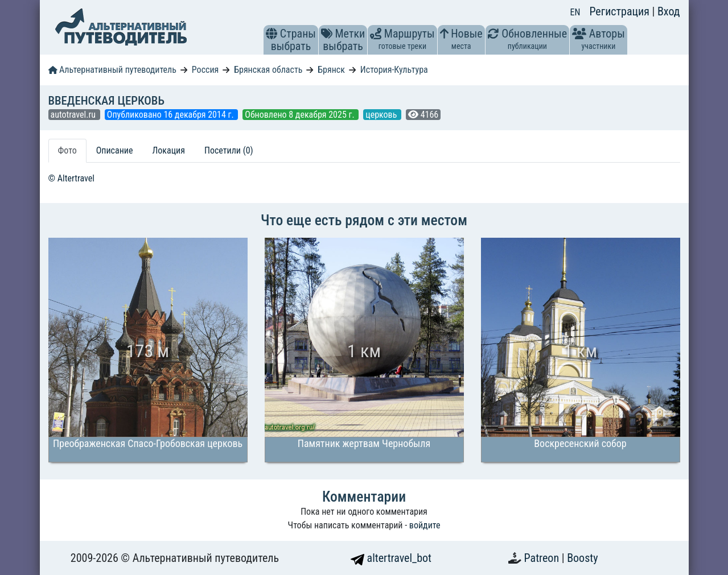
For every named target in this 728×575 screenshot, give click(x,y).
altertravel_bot (391, 558)
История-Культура (394, 70)
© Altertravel (71, 178)
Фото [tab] (67, 150)
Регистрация (620, 11)
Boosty (582, 558)
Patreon (543, 558)
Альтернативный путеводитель (112, 70)
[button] (272, 34)
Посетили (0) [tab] (229, 150)
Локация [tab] (168, 150)
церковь (382, 115)
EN (575, 12)
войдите (425, 525)
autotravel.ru (74, 115)
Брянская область (268, 70)
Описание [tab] (115, 150)
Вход (669, 11)
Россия (205, 70)
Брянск (331, 70)
